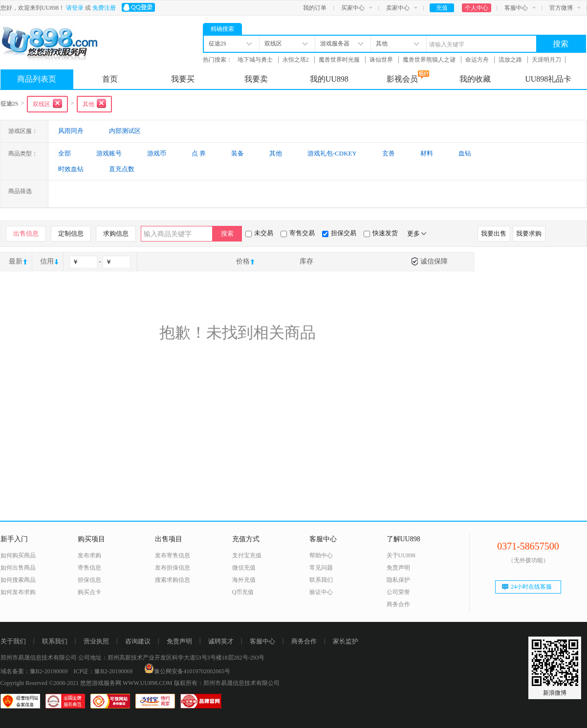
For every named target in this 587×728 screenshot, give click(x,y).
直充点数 (122, 169)
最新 (16, 261)
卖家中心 (398, 8)
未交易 (259, 233)
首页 (110, 79)
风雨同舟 (71, 131)
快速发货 (381, 233)
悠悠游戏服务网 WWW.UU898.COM (126, 683)
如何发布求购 (18, 592)
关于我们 (13, 641)
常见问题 (321, 568)
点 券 (199, 153)
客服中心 (516, 8)
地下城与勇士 (256, 60)
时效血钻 (71, 169)
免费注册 (104, 8)
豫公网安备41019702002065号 (187, 671)
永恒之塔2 (296, 60)
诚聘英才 (221, 641)
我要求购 (529, 233)
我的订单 (315, 8)
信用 (47, 261)
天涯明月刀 (546, 60)
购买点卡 (89, 592)
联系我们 (321, 580)
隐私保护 (398, 580)
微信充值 (244, 568)
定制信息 (71, 233)
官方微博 (561, 8)
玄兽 (389, 153)
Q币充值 (243, 592)
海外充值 (244, 580)
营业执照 (96, 641)
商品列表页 (37, 79)
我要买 (183, 79)
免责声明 (398, 568)
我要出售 (494, 233)
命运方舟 (478, 60)
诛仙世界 (382, 60)
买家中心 (353, 8)
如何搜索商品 (18, 580)
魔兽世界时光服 (340, 60)
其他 (276, 153)
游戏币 (157, 153)
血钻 (465, 153)
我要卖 (256, 79)
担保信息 (89, 580)
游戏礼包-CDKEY (332, 153)
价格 (243, 261)
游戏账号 (109, 153)
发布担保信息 (173, 568)
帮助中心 (321, 555)
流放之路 (511, 60)
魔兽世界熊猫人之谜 (430, 60)
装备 (238, 153)
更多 (417, 233)
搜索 (561, 44)
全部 (65, 153)
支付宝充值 (247, 555)
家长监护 (346, 641)
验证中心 (321, 592)
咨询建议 (138, 641)
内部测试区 (125, 131)
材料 (427, 153)
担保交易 (339, 233)
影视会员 (408, 77)
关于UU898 (401, 555)
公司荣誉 (398, 592)
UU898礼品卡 (548, 79)
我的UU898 (329, 79)
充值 (442, 8)
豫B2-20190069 (49, 671)
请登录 (75, 8)
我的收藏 (475, 79)
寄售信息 (89, 568)
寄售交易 (298, 233)
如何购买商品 (18, 555)
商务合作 (398, 604)
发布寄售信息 (173, 555)
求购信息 (116, 233)
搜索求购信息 (173, 580)
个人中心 (477, 8)
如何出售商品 (18, 568)
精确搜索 (222, 29)
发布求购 (89, 555)
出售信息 (26, 233)
